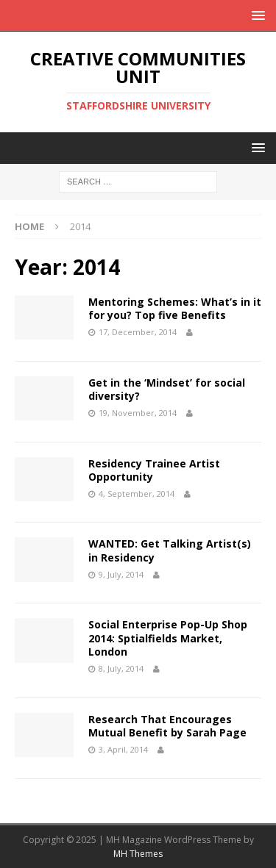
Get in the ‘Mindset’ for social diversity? (167, 389)
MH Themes (138, 854)
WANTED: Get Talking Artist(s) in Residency (170, 550)
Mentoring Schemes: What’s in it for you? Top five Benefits (175, 308)
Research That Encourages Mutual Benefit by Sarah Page (167, 726)
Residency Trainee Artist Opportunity (154, 470)
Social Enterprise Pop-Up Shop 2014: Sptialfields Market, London (168, 638)
